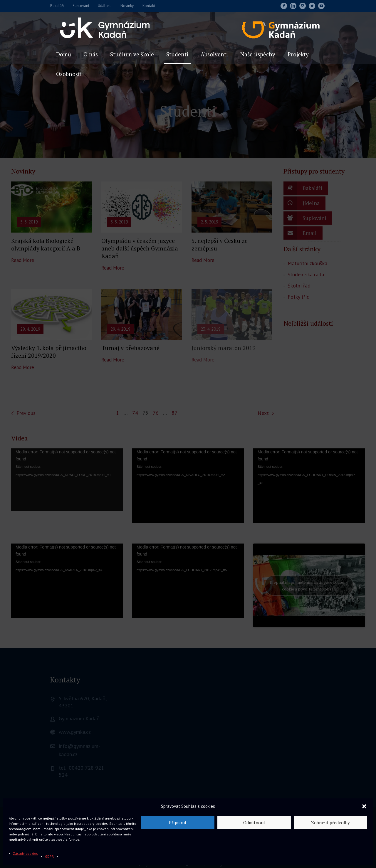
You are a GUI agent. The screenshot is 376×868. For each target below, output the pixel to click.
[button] (364, 806)
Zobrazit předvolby (330, 822)
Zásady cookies (25, 853)
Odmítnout (254, 822)
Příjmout (178, 822)
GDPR (49, 856)
